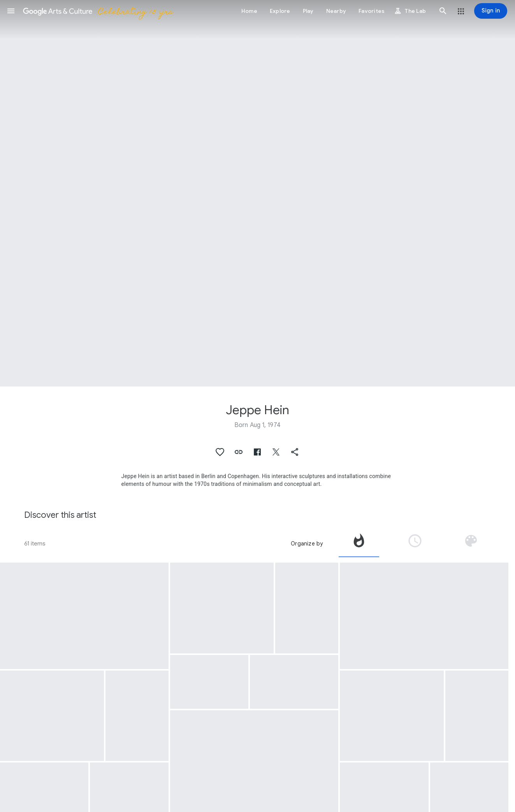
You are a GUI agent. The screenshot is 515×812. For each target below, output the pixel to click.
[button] (11, 11)
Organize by (307, 544)
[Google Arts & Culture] (98, 11)
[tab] (359, 544)
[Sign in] (491, 11)
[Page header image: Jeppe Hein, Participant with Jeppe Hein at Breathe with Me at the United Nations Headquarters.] (257, 193)
